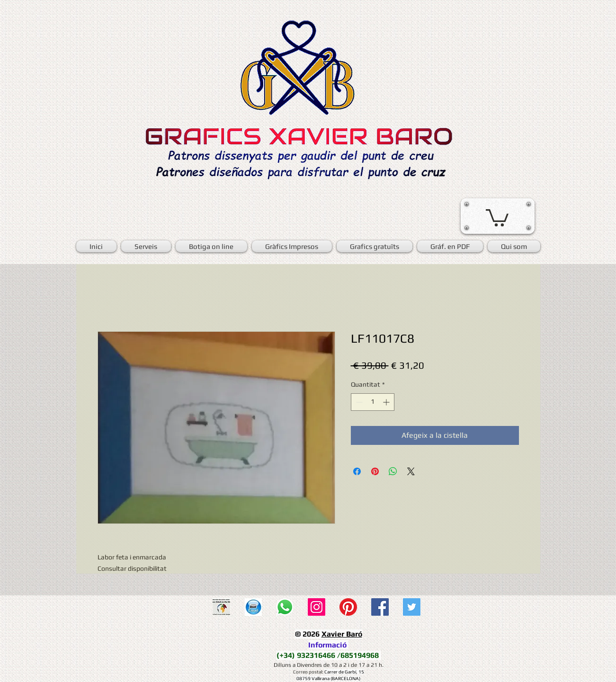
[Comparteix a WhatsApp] (393, 471)
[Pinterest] (348, 607)
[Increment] (387, 402)
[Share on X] (411, 471)
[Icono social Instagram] (317, 607)
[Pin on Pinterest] (375, 471)
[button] (497, 217)
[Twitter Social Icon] (412, 607)
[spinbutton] (373, 402)
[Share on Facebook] (357, 471)
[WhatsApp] (285, 607)
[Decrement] (358, 402)
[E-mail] (253, 607)
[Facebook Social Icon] (380, 607)
